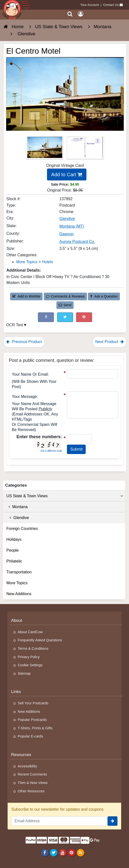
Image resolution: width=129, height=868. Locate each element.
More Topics (17, 583)
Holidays (14, 539)
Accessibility (27, 766)
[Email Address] (59, 821)
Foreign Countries (22, 529)
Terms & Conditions (33, 649)
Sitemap (24, 673)
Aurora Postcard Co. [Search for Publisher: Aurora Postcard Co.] (77, 242)
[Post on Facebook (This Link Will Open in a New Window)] (46, 317)
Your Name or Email (30, 374)
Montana (17, 507)
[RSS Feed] (80, 853)
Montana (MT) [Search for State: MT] (72, 226)
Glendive (18, 518)
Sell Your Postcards (33, 703)
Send (65, 305)
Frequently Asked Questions (40, 640)
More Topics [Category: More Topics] (27, 262)
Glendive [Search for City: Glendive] (67, 219)
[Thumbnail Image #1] (45, 149)
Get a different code (51, 451)
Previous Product (24, 342)
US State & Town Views (65, 496)
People (13, 550)
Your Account (90, 5)
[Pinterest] (72, 853)
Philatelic (14, 561)
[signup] (113, 821)
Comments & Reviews (65, 296)
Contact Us (111, 5)
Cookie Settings (30, 665)
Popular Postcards (32, 720)
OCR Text (15, 325)
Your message (24, 397)
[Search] (70, 14)
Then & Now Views (33, 783)
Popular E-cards (30, 736)
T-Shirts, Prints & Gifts (35, 728)
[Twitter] (54, 853)
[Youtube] (63, 853)
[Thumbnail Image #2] (85, 149)
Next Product (110, 342)
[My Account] (81, 14)
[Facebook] (45, 853)
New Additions (19, 594)
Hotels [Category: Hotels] (47, 262)
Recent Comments (32, 774)
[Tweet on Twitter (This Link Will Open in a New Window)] (65, 317)
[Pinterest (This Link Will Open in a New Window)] (84, 317)
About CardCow (30, 632)
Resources (21, 755)
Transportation (19, 572)
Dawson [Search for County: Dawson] (66, 234)
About (17, 620)
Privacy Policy (29, 657)
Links (16, 692)
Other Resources (31, 791)
